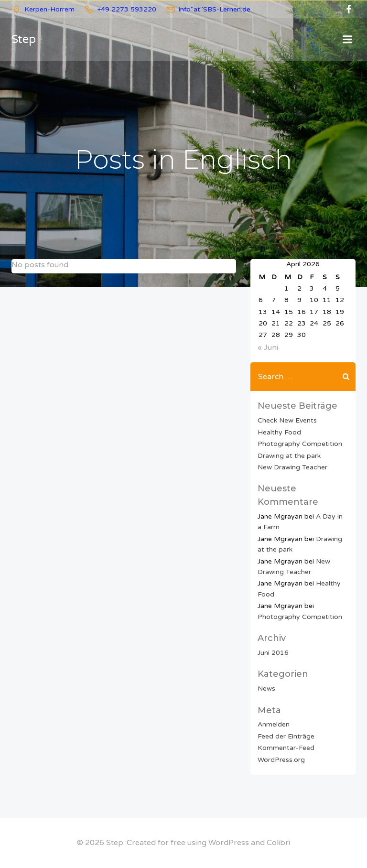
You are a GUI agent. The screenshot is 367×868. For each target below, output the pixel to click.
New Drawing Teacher (292, 467)
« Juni (268, 347)
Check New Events (287, 420)
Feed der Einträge (286, 736)
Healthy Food (279, 432)
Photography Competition (300, 444)
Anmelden (274, 724)
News (266, 689)
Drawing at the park (289, 455)
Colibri (278, 843)
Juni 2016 (273, 653)
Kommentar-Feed (286, 748)
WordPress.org (281, 759)
